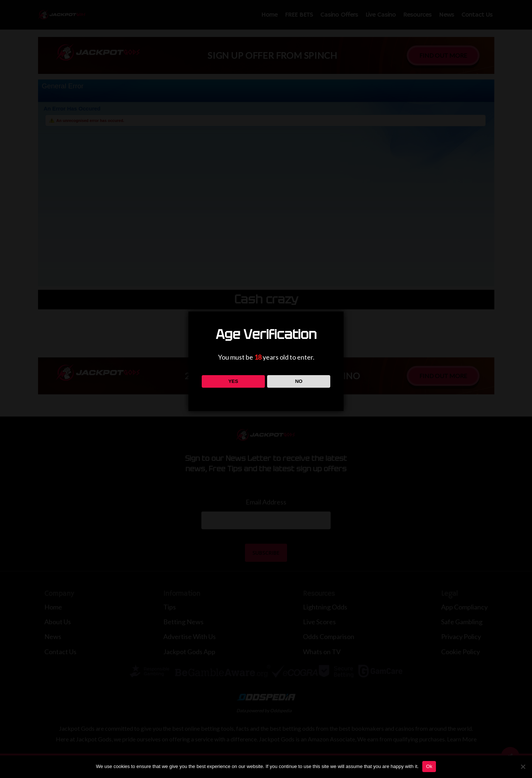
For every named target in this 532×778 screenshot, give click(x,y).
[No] (523, 767)
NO (299, 381)
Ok (429, 766)
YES (233, 381)
